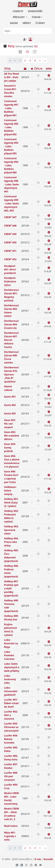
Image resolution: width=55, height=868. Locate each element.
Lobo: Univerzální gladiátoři (11, 691)
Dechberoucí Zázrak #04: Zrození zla (11, 324)
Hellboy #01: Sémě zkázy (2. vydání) (11, 503)
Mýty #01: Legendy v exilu (10, 836)
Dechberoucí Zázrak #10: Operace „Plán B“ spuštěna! (11, 374)
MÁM (49, 69)
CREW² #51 (10, 251)
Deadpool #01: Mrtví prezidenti (10, 269)
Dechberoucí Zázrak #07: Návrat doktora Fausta (11, 340)
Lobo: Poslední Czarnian (9, 655)
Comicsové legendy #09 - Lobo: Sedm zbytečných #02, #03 (12, 203)
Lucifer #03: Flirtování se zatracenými (11, 727)
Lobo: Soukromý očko (10, 679)
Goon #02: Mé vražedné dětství (12, 436)
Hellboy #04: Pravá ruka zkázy (11, 542)
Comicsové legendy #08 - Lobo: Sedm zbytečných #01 (12, 184)
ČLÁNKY (40, 23)
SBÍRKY (27, 23)
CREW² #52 (10, 259)
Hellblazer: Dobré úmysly (10, 491)
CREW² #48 (10, 226)
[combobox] (27, 31)
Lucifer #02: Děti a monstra (11, 715)
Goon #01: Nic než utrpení (10, 424)
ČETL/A (38, 69)
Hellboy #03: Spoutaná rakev (11, 530)
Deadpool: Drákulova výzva (10, 281)
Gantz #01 (10, 397)
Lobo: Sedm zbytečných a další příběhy (12, 667)
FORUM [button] (36, 17)
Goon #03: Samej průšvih (10, 448)
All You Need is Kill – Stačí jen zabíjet (12, 77)
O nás (38, 859)
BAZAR (14, 23)
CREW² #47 (10, 217)
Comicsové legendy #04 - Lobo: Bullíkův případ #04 (11, 165)
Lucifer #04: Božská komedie (11, 739)
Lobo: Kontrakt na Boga (11, 643)
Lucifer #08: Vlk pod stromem (11, 776)
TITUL (7, 69)
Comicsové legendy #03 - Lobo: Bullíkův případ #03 (11, 146)
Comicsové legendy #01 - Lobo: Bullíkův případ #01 (11, 108)
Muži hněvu (11, 826)
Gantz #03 (10, 413)
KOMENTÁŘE (35, 11)
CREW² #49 (10, 234)
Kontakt (48, 859)
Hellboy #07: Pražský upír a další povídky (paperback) (11, 588)
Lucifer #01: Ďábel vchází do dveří (11, 703)
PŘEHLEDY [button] (19, 17)
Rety (11, 46)
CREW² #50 (10, 242)
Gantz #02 (10, 405)
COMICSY (18, 11)
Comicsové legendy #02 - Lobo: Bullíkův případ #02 (11, 127)
